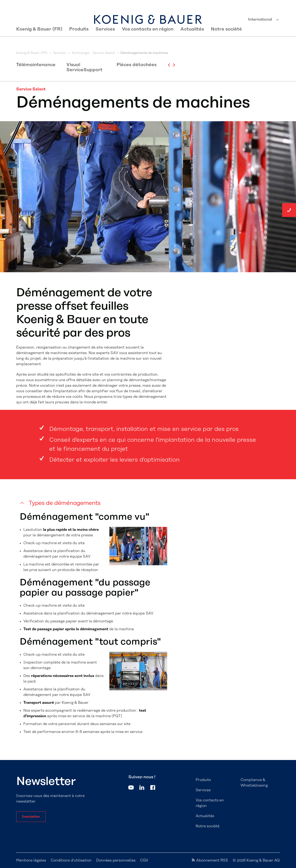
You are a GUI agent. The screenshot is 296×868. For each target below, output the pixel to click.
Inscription (31, 817)
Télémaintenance (36, 65)
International (261, 19)
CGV (144, 860)
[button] (148, 507)
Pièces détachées (137, 65)
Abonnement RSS (212, 860)
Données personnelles (116, 860)
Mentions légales (31, 860)
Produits (79, 40)
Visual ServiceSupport (84, 67)
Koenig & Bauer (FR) (39, 40)
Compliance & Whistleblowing (254, 783)
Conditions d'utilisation (71, 860)
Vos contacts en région (148, 40)
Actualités (192, 40)
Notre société (226, 40)
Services (105, 40)
